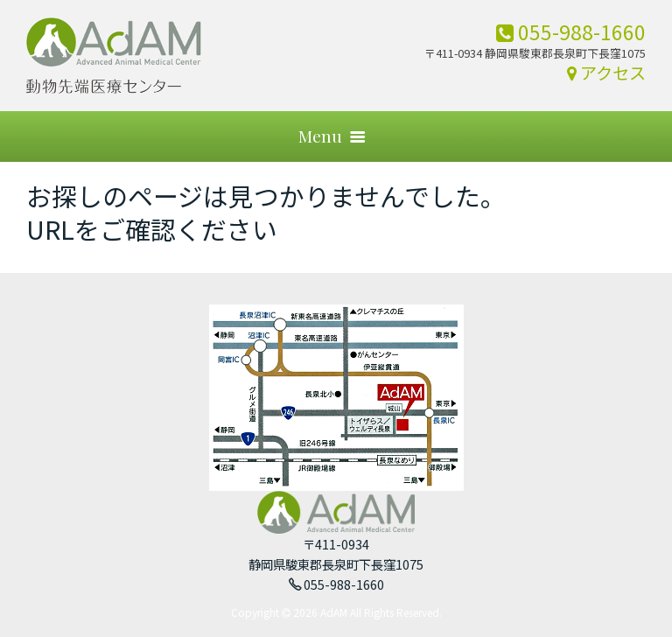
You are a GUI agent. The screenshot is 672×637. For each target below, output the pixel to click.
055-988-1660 (571, 31)
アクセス (606, 73)
